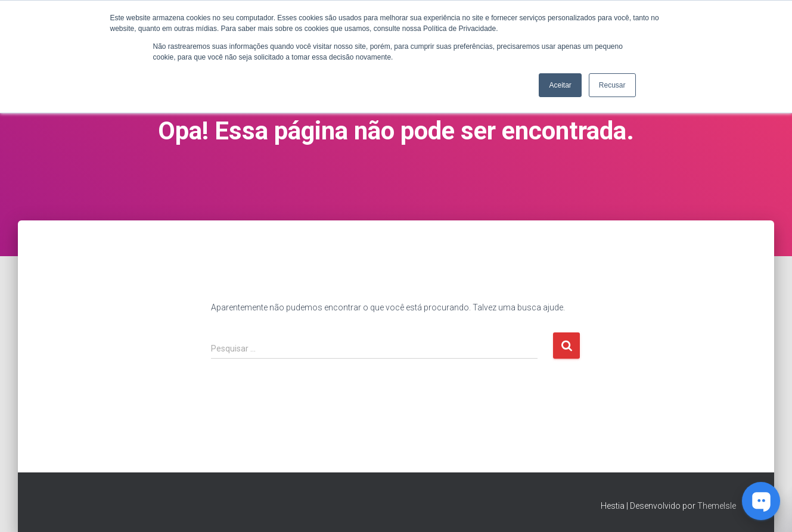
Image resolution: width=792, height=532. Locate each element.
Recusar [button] (612, 85)
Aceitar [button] (560, 85)
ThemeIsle (717, 506)
